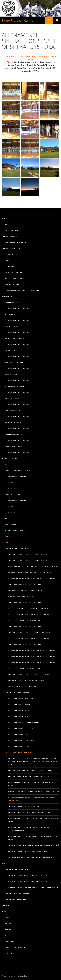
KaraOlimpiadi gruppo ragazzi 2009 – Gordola (32, 663)
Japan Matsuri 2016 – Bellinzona (25, 603)
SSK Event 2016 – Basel (19, 705)
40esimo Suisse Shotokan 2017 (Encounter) (30, 771)
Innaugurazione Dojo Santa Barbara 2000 (30, 857)
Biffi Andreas (12, 375)
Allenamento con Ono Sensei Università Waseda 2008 (33, 820)
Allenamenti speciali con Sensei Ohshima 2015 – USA (32, 799)
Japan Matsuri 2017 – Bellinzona (25, 585)
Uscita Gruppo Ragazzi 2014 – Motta (26, 621)
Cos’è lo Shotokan (11, 231)
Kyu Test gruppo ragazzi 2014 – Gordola (29, 615)
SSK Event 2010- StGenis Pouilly (24, 723)
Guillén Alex (11, 303)
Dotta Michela (12, 411)
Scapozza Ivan (12, 327)
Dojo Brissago (12, 495)
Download (7, 953)
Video (5, 863)
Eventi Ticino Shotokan (17, 549)
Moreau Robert (13, 423)
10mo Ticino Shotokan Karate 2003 (26, 681)
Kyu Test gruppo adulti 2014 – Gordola (28, 609)
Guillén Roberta (13, 435)
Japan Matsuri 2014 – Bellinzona (25, 627)
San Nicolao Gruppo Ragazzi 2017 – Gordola (31, 573)
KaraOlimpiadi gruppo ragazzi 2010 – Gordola (32, 657)
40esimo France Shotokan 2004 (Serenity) (29, 851)
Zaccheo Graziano (15, 363)
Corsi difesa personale (13, 531)
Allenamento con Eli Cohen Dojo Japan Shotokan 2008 (29, 829)
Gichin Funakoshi (14, 273)
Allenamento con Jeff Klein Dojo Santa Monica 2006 (33, 838)
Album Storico (9, 459)
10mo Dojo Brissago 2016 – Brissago (27, 591)
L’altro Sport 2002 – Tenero (22, 687)
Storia (5, 225)
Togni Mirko (11, 315)
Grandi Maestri (9, 267)
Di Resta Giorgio (13, 351)
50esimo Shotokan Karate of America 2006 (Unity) (34, 845)
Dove (11, 483)
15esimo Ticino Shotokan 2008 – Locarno (29, 675)
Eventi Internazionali (18, 753)
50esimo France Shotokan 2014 (24, 806)
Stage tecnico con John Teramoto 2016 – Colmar (34, 791)
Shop (4, 911)
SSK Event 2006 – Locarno (21, 741)
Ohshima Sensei (9, 237)
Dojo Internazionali (16, 947)
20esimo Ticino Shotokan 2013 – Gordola (29, 633)
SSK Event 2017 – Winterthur (23, 699)
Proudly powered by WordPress (15, 976)
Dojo (4, 465)
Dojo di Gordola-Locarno (19, 471)
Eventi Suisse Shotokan (17, 693)
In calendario (12, 525)
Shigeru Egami (12, 285)
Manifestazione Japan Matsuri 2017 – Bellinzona (33, 887)
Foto (5, 543)
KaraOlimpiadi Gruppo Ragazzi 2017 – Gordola (32, 579)
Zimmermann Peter (15, 387)
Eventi (5, 519)
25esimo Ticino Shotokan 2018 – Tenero (28, 561)
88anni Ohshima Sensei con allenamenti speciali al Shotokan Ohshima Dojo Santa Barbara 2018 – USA (33, 762)
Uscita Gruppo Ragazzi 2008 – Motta (26, 669)
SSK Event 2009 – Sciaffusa (21, 729)
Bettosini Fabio (13, 399)
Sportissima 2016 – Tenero (21, 597)
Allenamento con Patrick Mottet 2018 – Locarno (34, 567)
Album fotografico (15, 243)
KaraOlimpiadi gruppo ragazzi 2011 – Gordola (32, 651)
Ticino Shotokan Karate (17, 20)
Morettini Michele (14, 339)
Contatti (13, 489)
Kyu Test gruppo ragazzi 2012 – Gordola (29, 639)
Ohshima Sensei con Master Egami (22, 291)
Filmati (5, 905)
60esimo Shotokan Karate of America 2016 (30, 777)
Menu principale (57, 20)
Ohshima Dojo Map (11, 249)
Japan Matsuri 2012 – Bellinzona (25, 645)
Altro (8, 929)
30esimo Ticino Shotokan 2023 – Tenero (28, 555)
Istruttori (7, 297)
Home (5, 219)
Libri (7, 917)
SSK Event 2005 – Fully (19, 747)
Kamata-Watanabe (14, 279)
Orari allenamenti (18, 477)
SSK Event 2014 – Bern (19, 711)
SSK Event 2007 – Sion (19, 735)
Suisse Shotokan (10, 255)
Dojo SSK (9, 261)
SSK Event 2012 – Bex (18, 717)
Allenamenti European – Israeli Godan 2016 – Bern (31, 784)
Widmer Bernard (13, 447)
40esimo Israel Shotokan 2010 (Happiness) (29, 812)
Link (4, 935)
